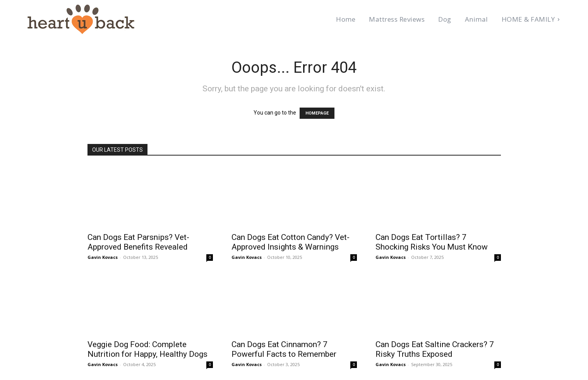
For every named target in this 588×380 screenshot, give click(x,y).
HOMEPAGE (317, 113)
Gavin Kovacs (102, 257)
